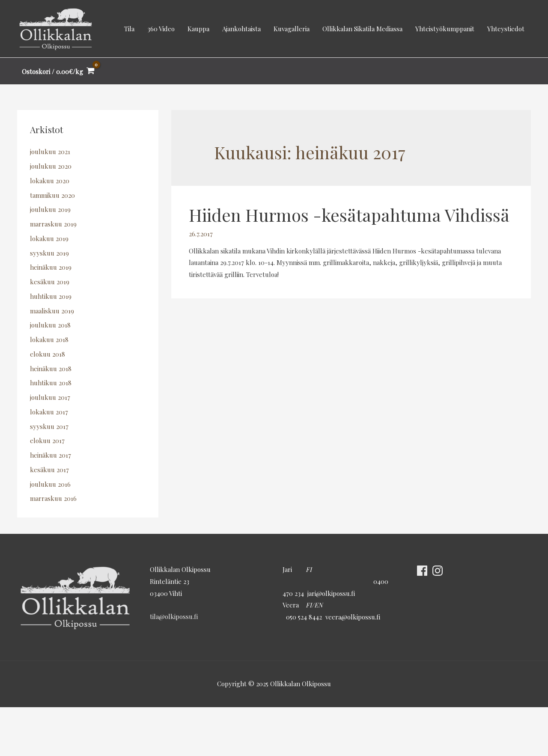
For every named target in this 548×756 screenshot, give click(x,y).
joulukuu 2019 (50, 210)
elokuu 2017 (47, 441)
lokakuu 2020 (50, 181)
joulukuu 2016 (50, 484)
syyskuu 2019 (49, 253)
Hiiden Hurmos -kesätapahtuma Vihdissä (349, 215)
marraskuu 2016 (53, 499)
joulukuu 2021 (50, 152)
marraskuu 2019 (53, 224)
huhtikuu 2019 (51, 296)
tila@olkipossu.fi (174, 616)
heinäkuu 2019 (51, 268)
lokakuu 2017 (49, 412)
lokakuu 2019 (49, 238)
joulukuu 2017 (50, 397)
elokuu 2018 (48, 354)
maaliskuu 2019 (52, 311)
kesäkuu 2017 (49, 470)
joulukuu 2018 (50, 325)
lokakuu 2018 (49, 339)
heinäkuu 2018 (51, 369)
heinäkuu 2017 (51, 455)
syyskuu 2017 (49, 426)
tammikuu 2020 (52, 195)
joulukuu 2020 (51, 166)
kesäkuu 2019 (50, 282)
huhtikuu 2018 (51, 383)
